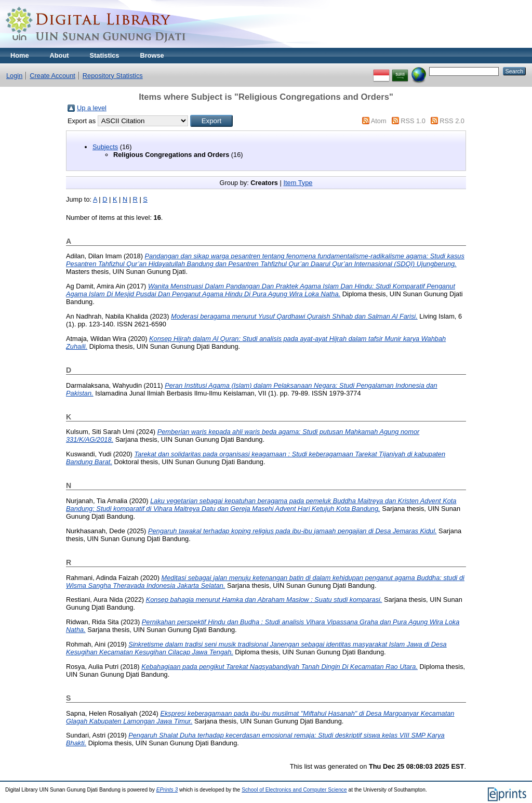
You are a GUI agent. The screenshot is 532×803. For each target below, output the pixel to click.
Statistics (105, 55)
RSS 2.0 (452, 121)
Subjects (105, 147)
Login (14, 76)
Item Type (298, 183)
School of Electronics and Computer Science (294, 790)
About (59, 55)
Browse (152, 55)
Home (20, 55)
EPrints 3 (167, 790)
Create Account (52, 76)
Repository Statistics (113, 76)
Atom (379, 121)
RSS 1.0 (413, 121)
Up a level (92, 108)
